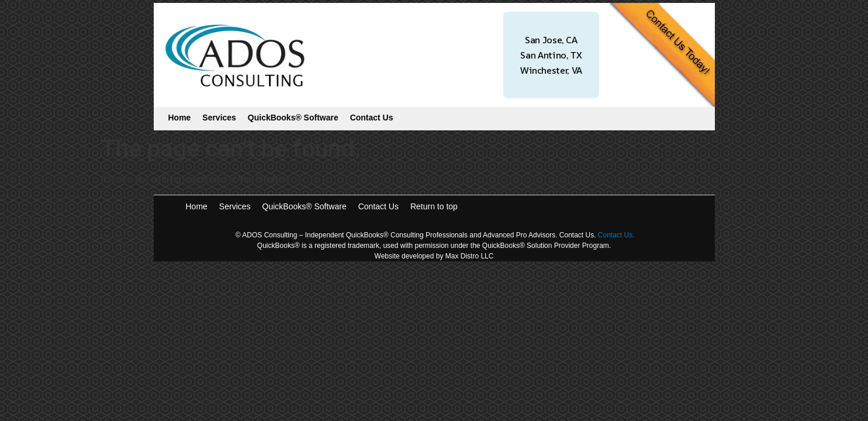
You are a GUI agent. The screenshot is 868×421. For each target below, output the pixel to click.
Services (219, 118)
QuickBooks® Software (293, 118)
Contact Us (372, 118)
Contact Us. (616, 235)
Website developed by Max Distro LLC (434, 256)
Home (180, 118)
